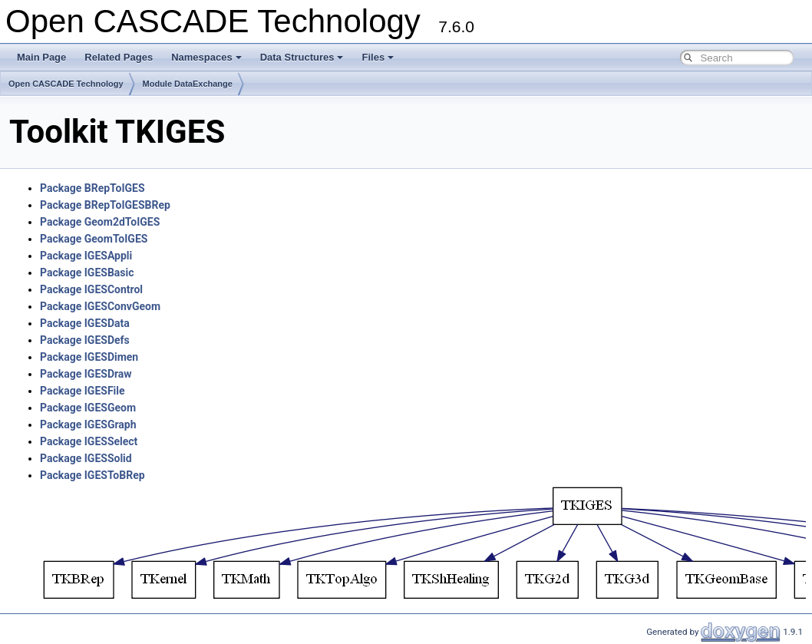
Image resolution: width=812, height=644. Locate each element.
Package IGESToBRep (92, 475)
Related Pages (119, 57)
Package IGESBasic (87, 272)
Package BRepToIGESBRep (105, 205)
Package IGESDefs (85, 340)
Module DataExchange (188, 84)
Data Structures (302, 57)
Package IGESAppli (86, 256)
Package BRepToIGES (92, 188)
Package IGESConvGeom (100, 306)
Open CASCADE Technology (66, 84)
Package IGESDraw (86, 374)
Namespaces (206, 57)
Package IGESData (85, 323)
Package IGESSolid (86, 458)
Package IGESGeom (88, 408)
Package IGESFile (83, 391)
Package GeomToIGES (94, 239)
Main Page (41, 57)
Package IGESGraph (88, 424)
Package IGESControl (91, 289)
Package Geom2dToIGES (100, 222)
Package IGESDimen (89, 357)
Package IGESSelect (89, 441)
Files (378, 57)
